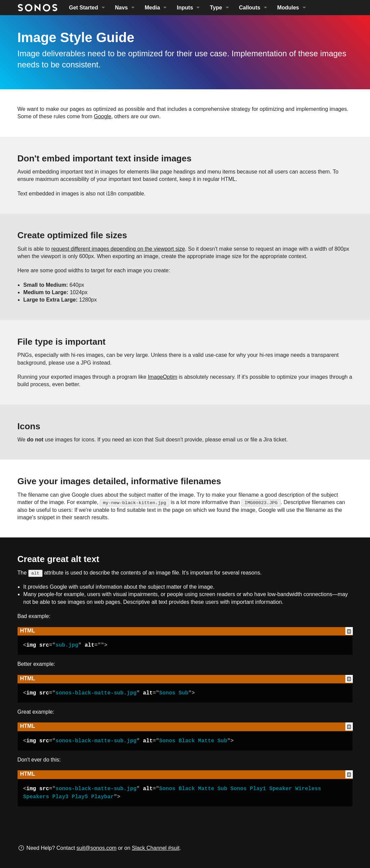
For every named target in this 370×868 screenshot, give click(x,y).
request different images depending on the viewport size (118, 249)
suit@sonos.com (97, 848)
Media (152, 8)
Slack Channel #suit (156, 848)
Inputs (185, 8)
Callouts (250, 8)
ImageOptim (162, 377)
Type (216, 8)
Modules (288, 8)
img (31, 645)
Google (103, 116)
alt (90, 645)
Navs (121, 8)
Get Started (84, 8)
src (44, 645)
